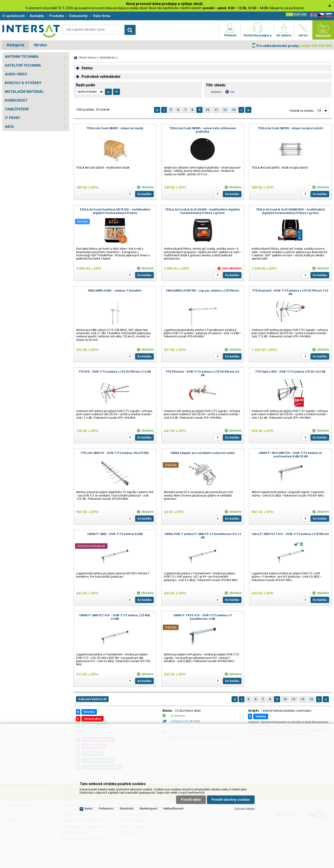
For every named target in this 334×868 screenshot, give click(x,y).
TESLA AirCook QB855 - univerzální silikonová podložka (203, 130)
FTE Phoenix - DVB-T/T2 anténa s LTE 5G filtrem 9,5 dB (203, 373)
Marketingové (148, 809)
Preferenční (106, 809)
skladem (216, 92)
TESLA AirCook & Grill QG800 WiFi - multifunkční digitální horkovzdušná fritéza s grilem (290, 211)
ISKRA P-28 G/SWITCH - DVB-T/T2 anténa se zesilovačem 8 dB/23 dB (290, 455)
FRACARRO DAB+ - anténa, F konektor (115, 291)
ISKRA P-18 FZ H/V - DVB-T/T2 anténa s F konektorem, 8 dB (203, 617)
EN (313, 15)
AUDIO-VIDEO (16, 74)
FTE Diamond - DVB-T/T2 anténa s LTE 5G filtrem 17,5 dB (290, 292)
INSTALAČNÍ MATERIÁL (24, 92)
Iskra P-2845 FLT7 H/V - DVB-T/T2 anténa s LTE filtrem (290, 534)
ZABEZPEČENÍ (17, 109)
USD (304, 14)
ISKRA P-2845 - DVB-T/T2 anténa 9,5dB (115, 534)
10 (207, 110)
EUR (296, 14)
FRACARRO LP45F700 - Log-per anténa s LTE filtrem (203, 291)
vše (232, 92)
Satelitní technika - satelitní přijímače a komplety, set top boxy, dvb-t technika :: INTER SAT (31, 31)
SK (328, 15)
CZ (320, 15)
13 (234, 110)
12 (225, 110)
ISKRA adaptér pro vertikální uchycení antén (203, 453)
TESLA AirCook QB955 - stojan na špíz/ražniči (290, 128)
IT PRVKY (13, 118)
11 (216, 110)
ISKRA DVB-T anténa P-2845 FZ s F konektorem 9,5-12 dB (203, 536)
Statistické (126, 809)
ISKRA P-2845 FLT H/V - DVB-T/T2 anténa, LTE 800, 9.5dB (115, 617)
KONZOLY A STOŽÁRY (23, 83)
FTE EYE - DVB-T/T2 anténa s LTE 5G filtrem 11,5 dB (115, 372)
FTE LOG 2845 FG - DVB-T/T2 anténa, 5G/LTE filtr (115, 453)
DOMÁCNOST (16, 100)
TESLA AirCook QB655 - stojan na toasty (115, 128)
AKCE (9, 127)
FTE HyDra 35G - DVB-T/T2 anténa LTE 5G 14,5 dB (290, 372)
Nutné (89, 809)
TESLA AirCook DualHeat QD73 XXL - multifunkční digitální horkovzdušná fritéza (115, 211)
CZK (289, 14)
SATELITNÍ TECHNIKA (23, 65)
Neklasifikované (173, 809)
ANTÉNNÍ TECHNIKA (22, 57)
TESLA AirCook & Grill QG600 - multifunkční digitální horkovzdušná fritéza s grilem (203, 211)
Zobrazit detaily (244, 809)
